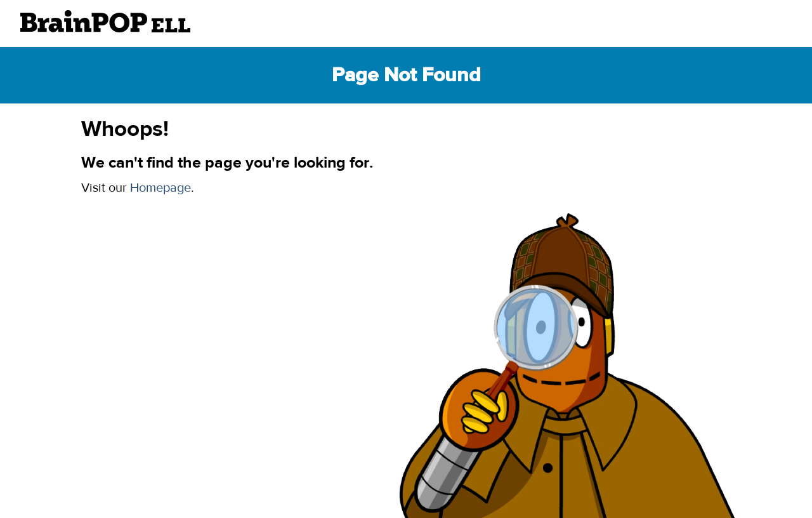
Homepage (160, 188)
